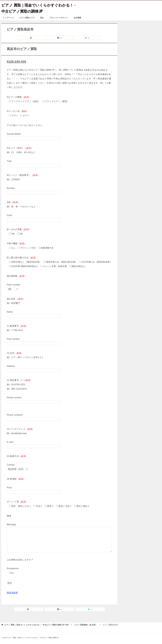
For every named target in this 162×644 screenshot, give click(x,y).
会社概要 (77, 18)
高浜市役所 (12, 593)
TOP (37, 625)
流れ (42, 18)
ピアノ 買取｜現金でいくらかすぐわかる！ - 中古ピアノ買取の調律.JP (37, 8)
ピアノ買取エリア (27, 18)
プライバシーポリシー (59, 18)
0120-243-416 (17, 61)
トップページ (8, 18)
